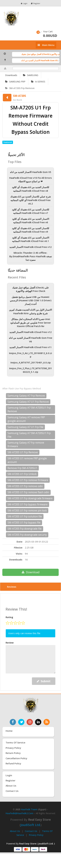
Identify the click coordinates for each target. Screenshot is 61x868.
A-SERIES (38, 81)
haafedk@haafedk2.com (19, 813)
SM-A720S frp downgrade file (25, 529)
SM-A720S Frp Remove (20, 88)
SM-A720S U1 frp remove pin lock (27, 510)
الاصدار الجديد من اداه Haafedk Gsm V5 (41, 60)
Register (36, 3)
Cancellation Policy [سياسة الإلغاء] (16, 758)
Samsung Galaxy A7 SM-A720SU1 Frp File (29, 435)
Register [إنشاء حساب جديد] (10, 780)
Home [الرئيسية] (9, 731)
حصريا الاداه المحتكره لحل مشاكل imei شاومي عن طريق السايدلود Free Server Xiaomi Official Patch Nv (30, 324)
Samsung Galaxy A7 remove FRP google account (26, 419)
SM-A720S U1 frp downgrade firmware (30, 498)
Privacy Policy (36, 835)
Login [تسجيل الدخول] (9, 775)
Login (24, 3)
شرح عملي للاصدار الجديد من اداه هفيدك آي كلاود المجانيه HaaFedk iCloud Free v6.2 (31, 201)
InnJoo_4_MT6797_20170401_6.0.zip (31, 364)
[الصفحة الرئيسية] (30, 18)
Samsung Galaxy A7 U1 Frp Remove (28, 402)
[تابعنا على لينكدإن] (38, 722)
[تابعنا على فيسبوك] (13, 722)
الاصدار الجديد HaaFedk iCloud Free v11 (30, 348)
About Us (15, 831)
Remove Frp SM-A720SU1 (22, 468)
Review (10, 643)
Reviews (12, 587)
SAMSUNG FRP (15, 81)
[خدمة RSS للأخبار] (47, 722)
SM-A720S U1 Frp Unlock (22, 474)
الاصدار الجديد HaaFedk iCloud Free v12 (30, 248)
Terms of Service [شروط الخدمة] (15, 742)
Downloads (11, 75)
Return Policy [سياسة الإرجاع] (13, 753)
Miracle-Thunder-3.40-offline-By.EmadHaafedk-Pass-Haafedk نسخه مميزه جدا (31, 257)
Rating (9, 617)
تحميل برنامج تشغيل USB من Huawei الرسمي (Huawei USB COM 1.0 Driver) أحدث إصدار (31, 302)
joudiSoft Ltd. (31, 825)
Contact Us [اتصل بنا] (12, 791)
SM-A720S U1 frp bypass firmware (28, 504)
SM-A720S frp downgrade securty (27, 535)
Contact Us (31, 831)
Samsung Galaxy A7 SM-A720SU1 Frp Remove (29, 409)
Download (31, 572)
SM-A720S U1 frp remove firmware (28, 480)
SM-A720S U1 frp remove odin (25, 486)
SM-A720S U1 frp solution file (25, 516)
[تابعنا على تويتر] (21, 722)
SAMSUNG (31, 75)
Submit (44, 681)
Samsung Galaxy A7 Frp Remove (26, 396)
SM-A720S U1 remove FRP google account (27, 460)
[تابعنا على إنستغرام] (30, 722)
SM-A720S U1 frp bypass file (24, 523)
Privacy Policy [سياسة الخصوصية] (13, 748)
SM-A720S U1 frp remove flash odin (28, 492)
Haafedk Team (29, 809)
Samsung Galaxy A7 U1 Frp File (25, 427)
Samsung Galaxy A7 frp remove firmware (26, 444)
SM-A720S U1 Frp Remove (23, 452)
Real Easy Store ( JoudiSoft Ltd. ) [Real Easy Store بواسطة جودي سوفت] (37, 844)
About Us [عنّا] (11, 786)
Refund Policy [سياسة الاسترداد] (13, 763)
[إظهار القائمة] (46, 45)
